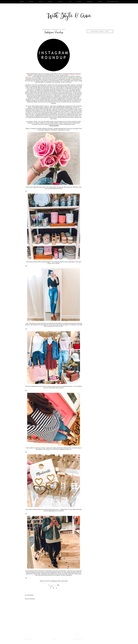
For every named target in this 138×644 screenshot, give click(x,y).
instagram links (113, 2)
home (22, 2)
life (70, 2)
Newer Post (78, 639)
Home (53, 639)
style (41, 2)
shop (100, 2)
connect (90, 2)
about (31, 2)
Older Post (29, 639)
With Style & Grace (69, 16)
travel (50, 2)
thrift (79, 2)
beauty (61, 2)
